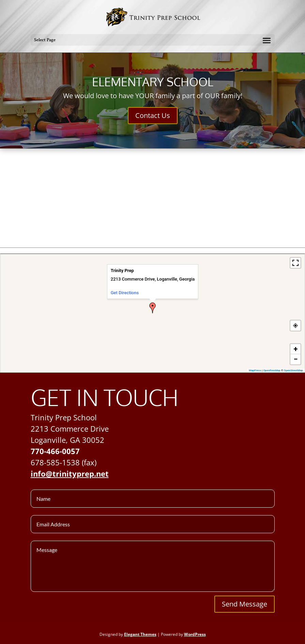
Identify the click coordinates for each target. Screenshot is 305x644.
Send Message (245, 604)
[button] (153, 308)
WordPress (195, 634)
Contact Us (153, 115)
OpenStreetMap (293, 370)
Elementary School (153, 82)
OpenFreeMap (272, 370)
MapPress (255, 370)
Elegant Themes (140, 634)
